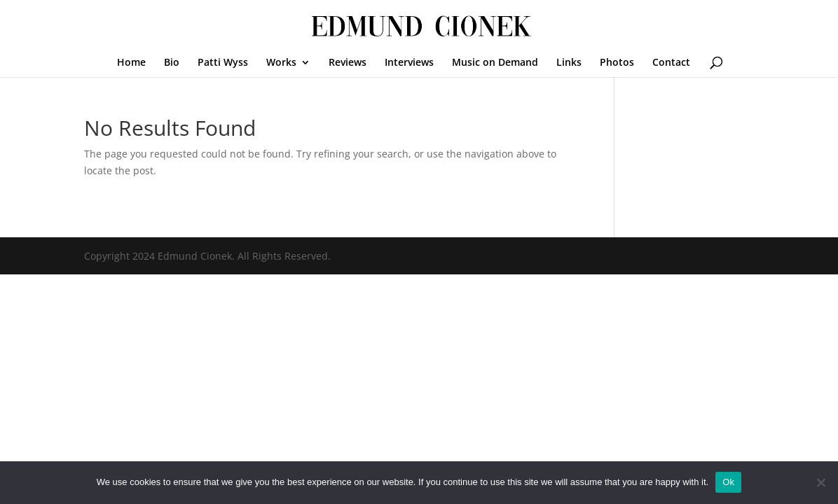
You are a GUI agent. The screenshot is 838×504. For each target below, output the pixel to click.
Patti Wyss (223, 63)
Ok (728, 482)
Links (569, 63)
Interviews (409, 63)
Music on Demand (495, 63)
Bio (172, 63)
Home (131, 63)
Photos (617, 63)
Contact (671, 63)
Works (281, 63)
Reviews (348, 63)
